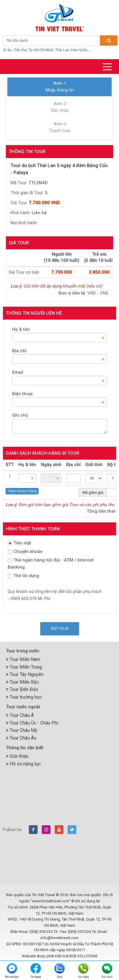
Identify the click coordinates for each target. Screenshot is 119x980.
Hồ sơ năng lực (23, 764)
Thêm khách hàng (22, 491)
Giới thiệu (17, 756)
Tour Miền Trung (24, 667)
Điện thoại (22, 394)
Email (18, 372)
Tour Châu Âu (21, 738)
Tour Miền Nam (23, 659)
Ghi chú (20, 415)
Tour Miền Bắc (22, 682)
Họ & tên (21, 329)
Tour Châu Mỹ (22, 730)
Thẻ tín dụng (23, 576)
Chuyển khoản (25, 552)
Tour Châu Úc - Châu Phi (32, 723)
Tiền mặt (19, 543)
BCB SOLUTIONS (83, 956)
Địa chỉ (19, 351)
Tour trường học (24, 697)
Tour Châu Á (20, 715)
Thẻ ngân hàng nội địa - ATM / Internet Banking (51, 564)
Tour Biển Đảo (22, 689)
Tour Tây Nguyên (25, 674)
